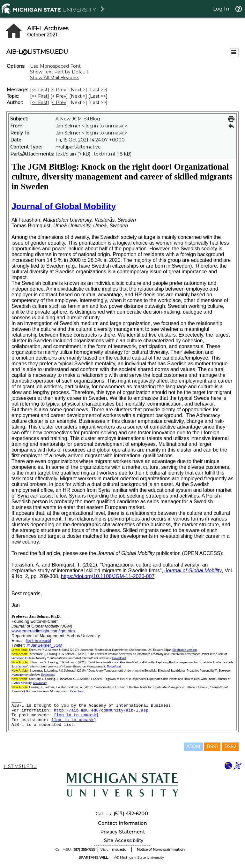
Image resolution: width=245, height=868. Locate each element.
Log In (221, 9)
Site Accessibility (124, 841)
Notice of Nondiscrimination (161, 849)
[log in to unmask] (104, 126)
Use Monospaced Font (55, 66)
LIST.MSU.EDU (20, 766)
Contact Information (122, 823)
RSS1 (212, 747)
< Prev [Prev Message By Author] (59, 103)
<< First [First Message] (40, 90)
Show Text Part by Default (59, 72)
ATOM (193, 747)
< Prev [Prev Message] (59, 90)
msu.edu (119, 849)
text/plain (66, 154)
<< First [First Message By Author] (40, 103)
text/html (104, 154)
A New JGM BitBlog (78, 119)
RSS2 (230, 747)
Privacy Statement (123, 832)
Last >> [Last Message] (98, 90)
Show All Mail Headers (55, 78)
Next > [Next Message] (78, 90)
